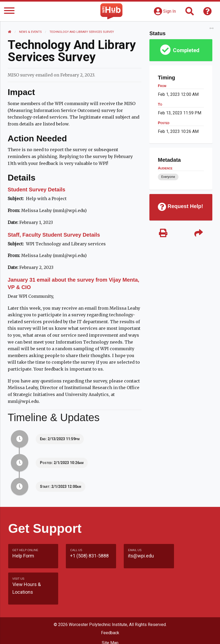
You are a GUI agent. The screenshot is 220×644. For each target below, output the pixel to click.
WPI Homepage (110, 624)
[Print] (163, 234)
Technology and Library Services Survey (82, 32)
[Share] (198, 234)
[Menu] (9, 12)
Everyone (168, 177)
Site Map (110, 614)
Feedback (110, 604)
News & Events (31, 32)
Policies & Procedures (110, 635)
